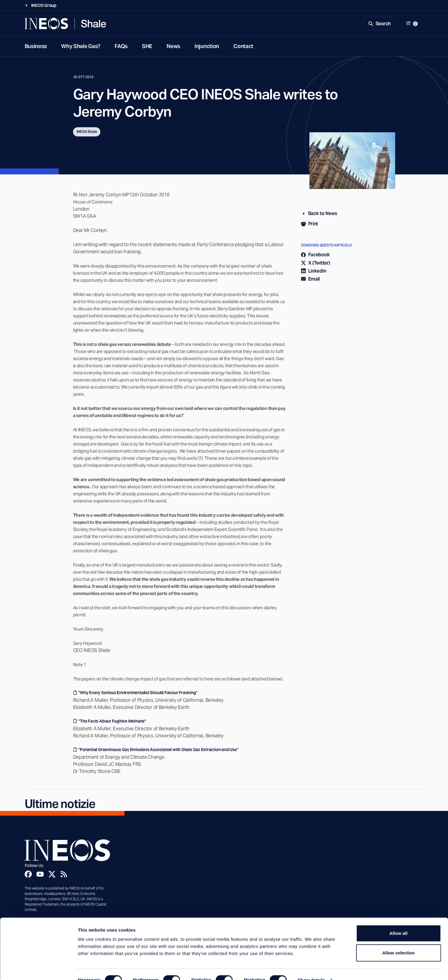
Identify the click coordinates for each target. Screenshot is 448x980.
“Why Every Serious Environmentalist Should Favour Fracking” (138, 693)
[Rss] (64, 875)
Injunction (207, 47)
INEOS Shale (87, 132)
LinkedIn (314, 272)
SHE (147, 47)
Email (311, 280)
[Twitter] (52, 875)
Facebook (315, 256)
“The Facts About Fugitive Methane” (112, 722)
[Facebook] (28, 875)
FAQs (121, 47)
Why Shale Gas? (81, 47)
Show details (312, 968)
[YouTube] (40, 875)
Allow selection (398, 941)
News (173, 47)
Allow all (399, 921)
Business (36, 47)
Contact (243, 47)
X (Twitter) (316, 264)
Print (310, 225)
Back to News (319, 214)
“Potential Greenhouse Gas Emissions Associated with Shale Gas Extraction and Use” (159, 750)
